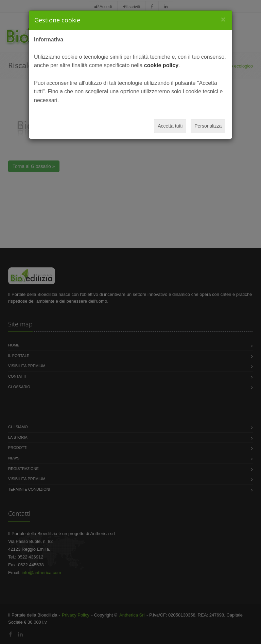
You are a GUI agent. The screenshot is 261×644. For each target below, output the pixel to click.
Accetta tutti (170, 126)
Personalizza (208, 126)
